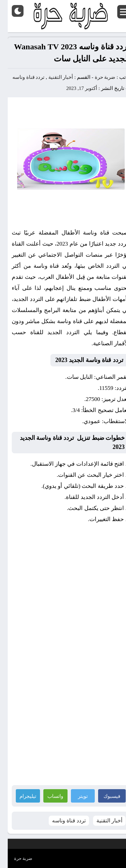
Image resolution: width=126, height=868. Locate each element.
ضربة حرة (97, 77)
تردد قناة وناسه (21, 77)
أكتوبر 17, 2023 (74, 88)
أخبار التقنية (53, 77)
